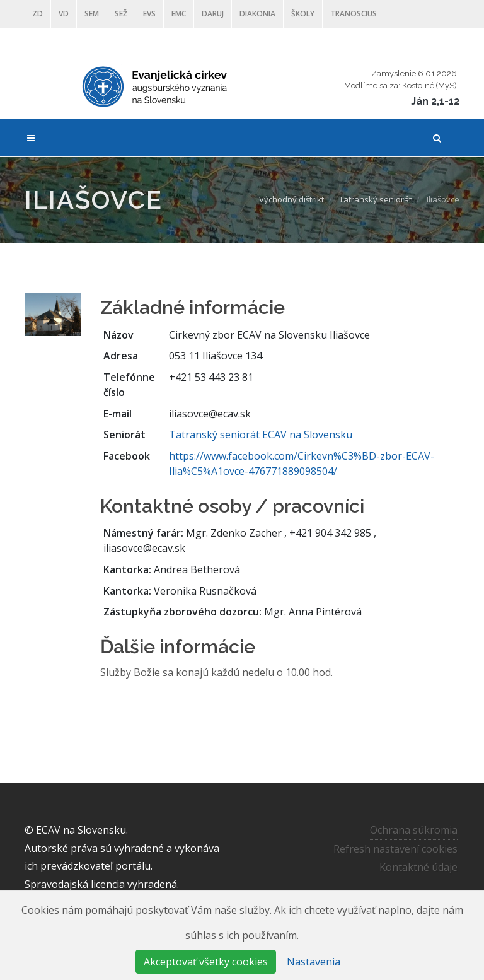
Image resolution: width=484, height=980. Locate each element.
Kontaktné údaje (418, 867)
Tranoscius (354, 14)
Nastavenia (314, 962)
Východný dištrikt (291, 199)
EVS (149, 14)
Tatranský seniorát (375, 199)
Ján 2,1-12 (435, 101)
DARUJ (213, 14)
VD (64, 14)
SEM (92, 14)
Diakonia (257, 14)
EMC (179, 14)
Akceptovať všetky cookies (206, 962)
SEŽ (121, 14)
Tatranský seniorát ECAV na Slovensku (261, 435)
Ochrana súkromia (414, 830)
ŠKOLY (303, 14)
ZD (37, 14)
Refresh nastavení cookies (395, 849)
